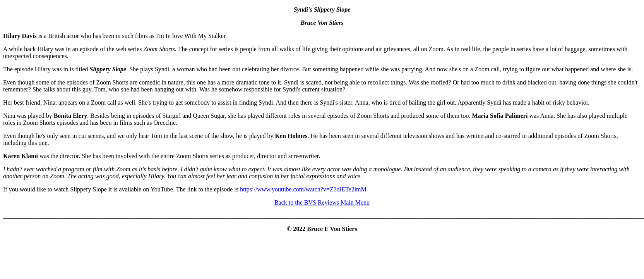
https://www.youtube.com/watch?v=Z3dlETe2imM (303, 189)
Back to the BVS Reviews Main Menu (322, 202)
